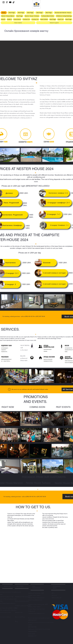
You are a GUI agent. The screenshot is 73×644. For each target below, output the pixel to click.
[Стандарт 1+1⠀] (51, 214)
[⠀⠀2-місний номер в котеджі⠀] (51, 284)
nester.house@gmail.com (35, 600)
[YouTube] (10, 2)
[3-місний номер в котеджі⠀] (51, 273)
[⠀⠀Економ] (46, 263)
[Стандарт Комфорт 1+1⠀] (55, 225)
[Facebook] (7, 2)
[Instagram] (4, 2)
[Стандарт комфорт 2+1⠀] (55, 203)
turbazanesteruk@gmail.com (37, 613)
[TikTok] (14, 2)
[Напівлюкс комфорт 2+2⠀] (54, 193)
